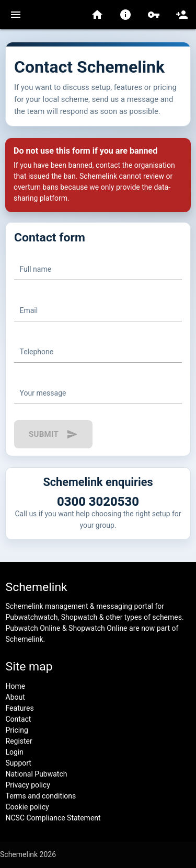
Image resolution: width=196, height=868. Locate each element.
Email (29, 310)
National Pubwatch (37, 774)
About (15, 697)
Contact (19, 719)
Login (15, 752)
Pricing (17, 730)
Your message (43, 393)
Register (19, 741)
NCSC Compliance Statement (53, 818)
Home (16, 686)
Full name (36, 269)
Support (19, 763)
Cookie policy (27, 807)
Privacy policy (28, 785)
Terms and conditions (41, 796)
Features (20, 708)
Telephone (37, 352)
